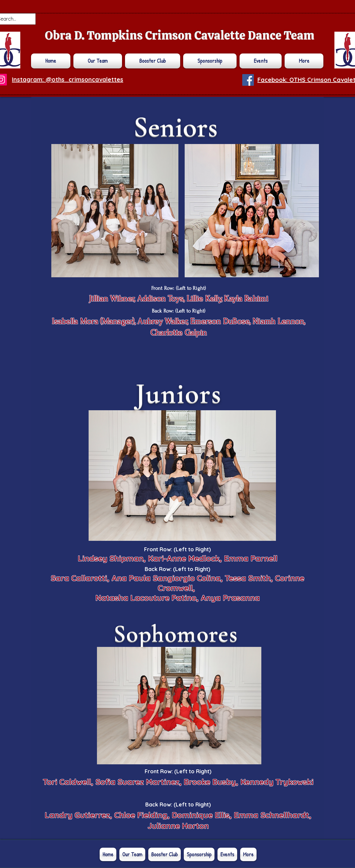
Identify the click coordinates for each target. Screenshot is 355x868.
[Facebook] (248, 80)
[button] (303, 61)
